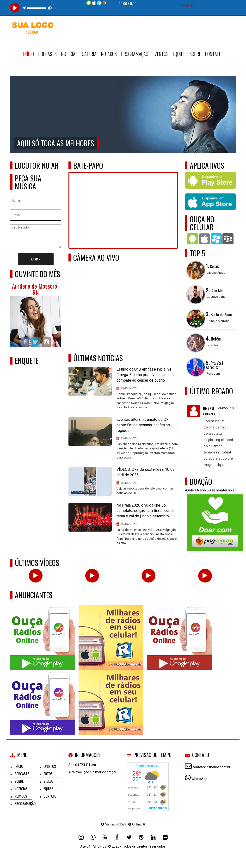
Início (28, 54)
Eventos (160, 54)
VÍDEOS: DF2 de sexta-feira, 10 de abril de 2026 (146, 472)
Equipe (179, 54)
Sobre (195, 54)
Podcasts (47, 54)
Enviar (36, 259)
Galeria (89, 54)
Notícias (69, 54)
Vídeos (49, 781)
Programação (135, 54)
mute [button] (25, 8)
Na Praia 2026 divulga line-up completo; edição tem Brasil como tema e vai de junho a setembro (145, 511)
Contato (213, 54)
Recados (109, 54)
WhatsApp (199, 779)
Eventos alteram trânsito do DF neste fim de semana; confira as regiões (143, 425)
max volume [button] (50, 8)
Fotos (48, 774)
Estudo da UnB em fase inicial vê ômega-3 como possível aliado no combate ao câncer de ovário (145, 375)
